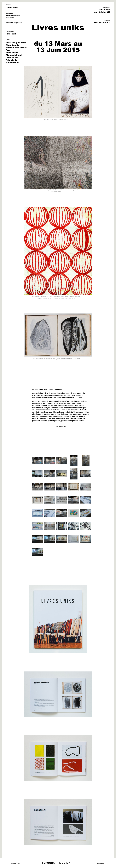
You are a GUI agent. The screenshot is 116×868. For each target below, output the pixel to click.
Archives (8, 5)
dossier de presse (14, 23)
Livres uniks (12, 8)
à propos (9, 13)
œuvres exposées (13, 15)
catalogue (10, 18)
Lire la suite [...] (61, 426)
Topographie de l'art (58, 863)
